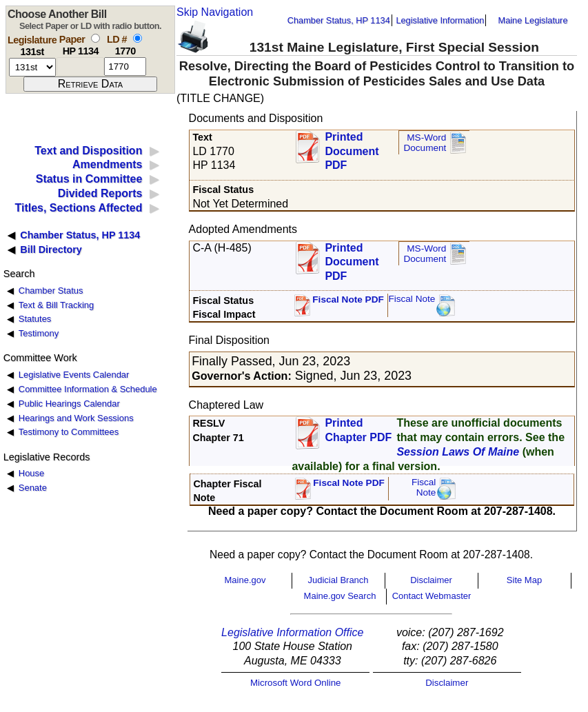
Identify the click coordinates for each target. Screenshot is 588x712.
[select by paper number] (95, 38)
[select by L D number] (138, 38)
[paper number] (80, 67)
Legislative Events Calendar (74, 375)
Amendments (107, 164)
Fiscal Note (412, 299)
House (31, 473)
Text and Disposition (88, 151)
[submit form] (90, 84)
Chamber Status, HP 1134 (339, 20)
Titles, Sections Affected (78, 208)
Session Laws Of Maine (458, 452)
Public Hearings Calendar (69, 404)
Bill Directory (51, 250)
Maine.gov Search (340, 596)
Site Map (524, 580)
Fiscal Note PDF (348, 299)
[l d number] (125, 67)
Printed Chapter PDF (358, 430)
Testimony (39, 333)
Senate (33, 488)
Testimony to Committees (69, 432)
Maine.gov (245, 580)
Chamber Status (51, 291)
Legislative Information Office (292, 632)
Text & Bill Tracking (56, 305)
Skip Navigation (215, 12)
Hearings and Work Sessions (76, 418)
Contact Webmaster (432, 596)
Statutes (35, 319)
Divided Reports (100, 193)
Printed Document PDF (352, 147)
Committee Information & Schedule (88, 389)
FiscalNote (424, 488)
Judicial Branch (338, 580)
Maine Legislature (533, 20)
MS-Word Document (425, 143)
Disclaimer (431, 580)
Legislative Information (440, 20)
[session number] (32, 67)
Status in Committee (89, 179)
